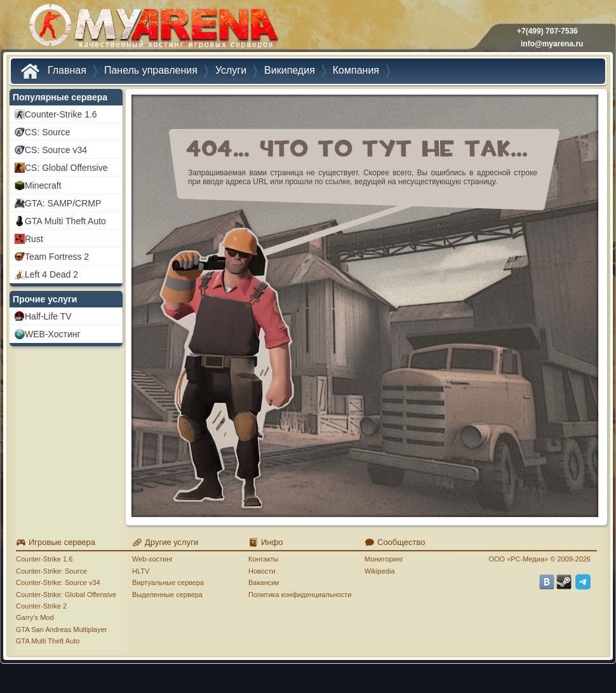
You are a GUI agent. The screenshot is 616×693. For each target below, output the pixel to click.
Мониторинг (384, 559)
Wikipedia (380, 571)
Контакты (264, 559)
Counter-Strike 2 (41, 606)
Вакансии (264, 582)
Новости (262, 571)
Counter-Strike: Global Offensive (66, 595)
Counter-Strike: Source (51, 571)
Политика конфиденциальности (300, 595)
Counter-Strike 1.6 (44, 559)
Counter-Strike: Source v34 (58, 582)
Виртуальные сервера (168, 582)
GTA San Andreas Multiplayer (61, 629)
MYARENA (152, 28)
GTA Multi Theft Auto (48, 641)
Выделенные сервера (167, 595)
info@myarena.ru (552, 44)
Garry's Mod (35, 617)
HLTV (141, 571)
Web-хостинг (152, 559)
